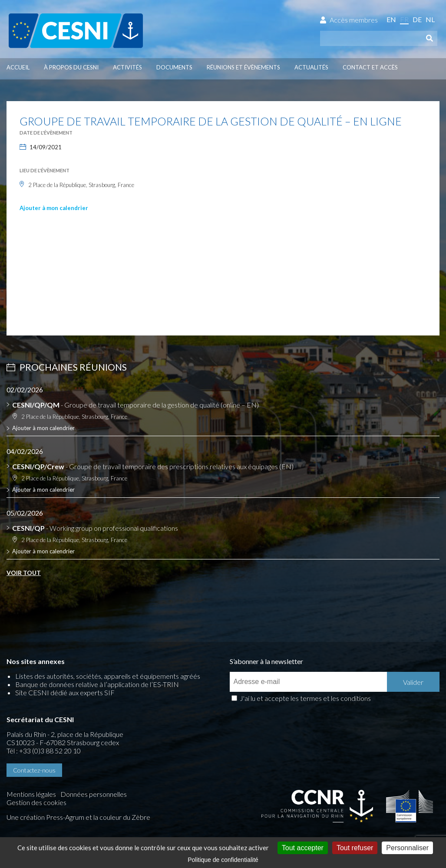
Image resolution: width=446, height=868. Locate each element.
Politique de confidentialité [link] (223, 860)
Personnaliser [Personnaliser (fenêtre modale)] (407, 848)
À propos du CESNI (71, 67)
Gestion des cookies (36, 802)
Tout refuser (355, 848)
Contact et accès (370, 67)
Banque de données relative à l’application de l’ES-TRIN (97, 684)
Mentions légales (31, 794)
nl (430, 19)
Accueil (18, 67)
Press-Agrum (65, 817)
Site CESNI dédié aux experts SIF (65, 692)
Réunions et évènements (243, 67)
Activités (127, 67)
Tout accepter (303, 848)
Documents (174, 67)
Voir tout (24, 573)
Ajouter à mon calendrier (54, 208)
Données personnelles (94, 794)
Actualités (311, 67)
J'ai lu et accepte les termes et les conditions (305, 698)
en (391, 19)
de (417, 19)
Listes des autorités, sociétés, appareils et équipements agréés (108, 676)
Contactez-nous (34, 770)
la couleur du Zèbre (122, 817)
